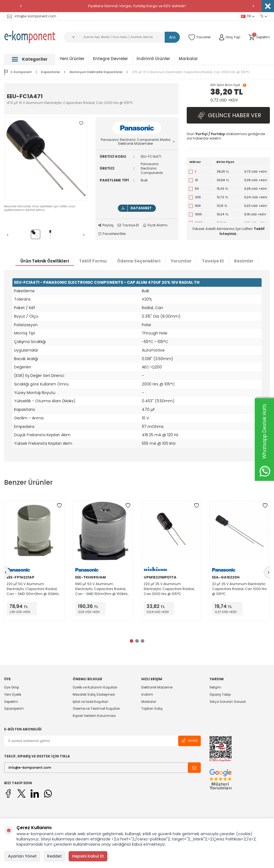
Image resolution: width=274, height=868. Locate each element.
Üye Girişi (12, 687)
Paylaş (106, 225)
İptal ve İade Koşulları (90, 702)
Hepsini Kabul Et (88, 856)
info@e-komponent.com (32, 16)
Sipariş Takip (220, 694)
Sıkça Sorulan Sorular (228, 702)
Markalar (188, 59)
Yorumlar (181, 261)
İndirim (147, 694)
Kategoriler (30, 59)
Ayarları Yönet (22, 856)
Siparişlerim (14, 708)
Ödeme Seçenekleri (139, 261)
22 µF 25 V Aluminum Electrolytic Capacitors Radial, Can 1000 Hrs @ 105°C (239, 589)
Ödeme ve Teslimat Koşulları (96, 708)
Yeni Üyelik (13, 694)
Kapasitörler (51, 72)
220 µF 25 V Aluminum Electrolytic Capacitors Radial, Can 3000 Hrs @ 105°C (169, 589)
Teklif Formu (93, 261)
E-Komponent (18, 72)
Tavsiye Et (128, 225)
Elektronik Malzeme (157, 687)
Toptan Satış (152, 708)
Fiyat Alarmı (155, 225)
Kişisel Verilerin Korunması (94, 716)
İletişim (215, 687)
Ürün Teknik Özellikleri (45, 261)
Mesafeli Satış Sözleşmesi (94, 694)
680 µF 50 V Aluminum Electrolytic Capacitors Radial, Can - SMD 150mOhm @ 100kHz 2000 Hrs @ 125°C (101, 589)
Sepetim (11, 702)
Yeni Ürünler (72, 59)
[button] (21, 6)
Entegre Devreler (111, 59)
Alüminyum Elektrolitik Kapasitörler (96, 72)
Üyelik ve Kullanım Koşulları (95, 687)
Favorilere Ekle (112, 234)
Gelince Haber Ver (228, 115)
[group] (46, 159)
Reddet (54, 856)
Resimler (244, 261)
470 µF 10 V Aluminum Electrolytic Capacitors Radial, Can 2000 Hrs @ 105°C (191, 72)
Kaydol (189, 741)
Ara (172, 37)
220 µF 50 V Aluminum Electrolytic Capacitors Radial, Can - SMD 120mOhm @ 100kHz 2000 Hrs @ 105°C (33, 589)
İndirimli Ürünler (153, 59)
